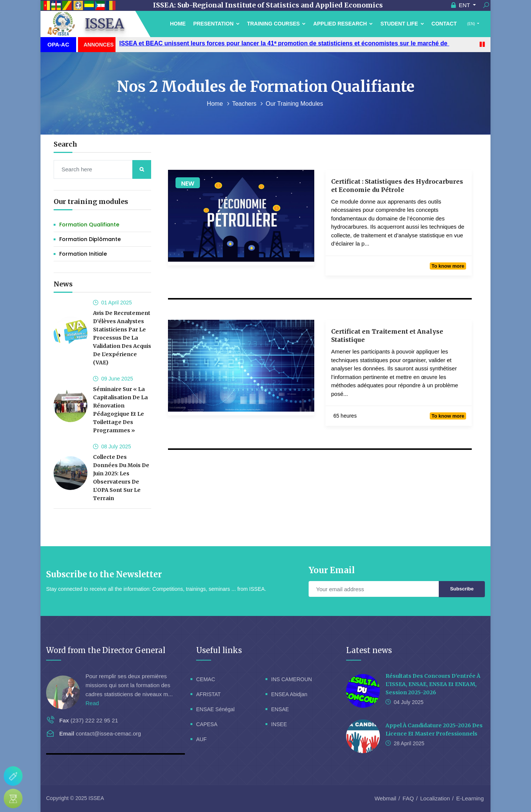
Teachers (245, 104)
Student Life (402, 24)
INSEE (279, 724)
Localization (435, 798)
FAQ (408, 798)
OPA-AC (58, 44)
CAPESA (207, 724)
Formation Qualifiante (89, 225)
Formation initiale (83, 254)
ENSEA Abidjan (289, 694)
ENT (461, 5)
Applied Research (343, 24)
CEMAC (206, 679)
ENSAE (280, 709)
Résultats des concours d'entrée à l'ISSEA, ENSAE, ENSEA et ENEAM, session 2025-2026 (433, 684)
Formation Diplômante (90, 239)
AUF (201, 739)
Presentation (216, 24)
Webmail (385, 798)
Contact (444, 24)
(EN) (471, 24)
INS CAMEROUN (292, 679)
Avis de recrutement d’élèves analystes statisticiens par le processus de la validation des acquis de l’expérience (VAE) (122, 338)
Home (178, 24)
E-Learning (470, 798)
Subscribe (462, 589)
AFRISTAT (208, 694)
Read (92, 703)
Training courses (277, 24)
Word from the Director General (106, 650)
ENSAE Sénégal (215, 709)
